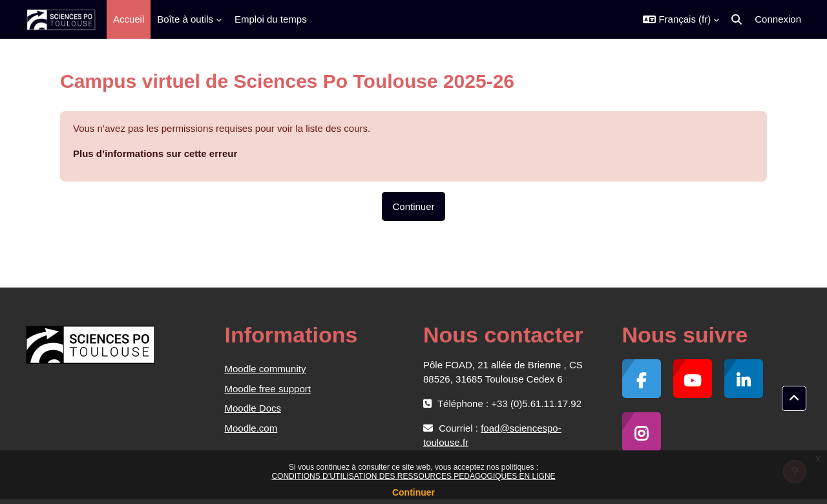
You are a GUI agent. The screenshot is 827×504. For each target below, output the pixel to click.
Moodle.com (251, 428)
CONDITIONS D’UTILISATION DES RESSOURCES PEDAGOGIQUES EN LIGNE (413, 476)
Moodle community (266, 369)
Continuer (413, 492)
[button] (681, 19)
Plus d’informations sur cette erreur (155, 153)
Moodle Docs (253, 408)
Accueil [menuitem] (129, 19)
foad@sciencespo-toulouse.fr (492, 435)
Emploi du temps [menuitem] (271, 19)
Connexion (778, 19)
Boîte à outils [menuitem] (185, 19)
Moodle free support (268, 389)
